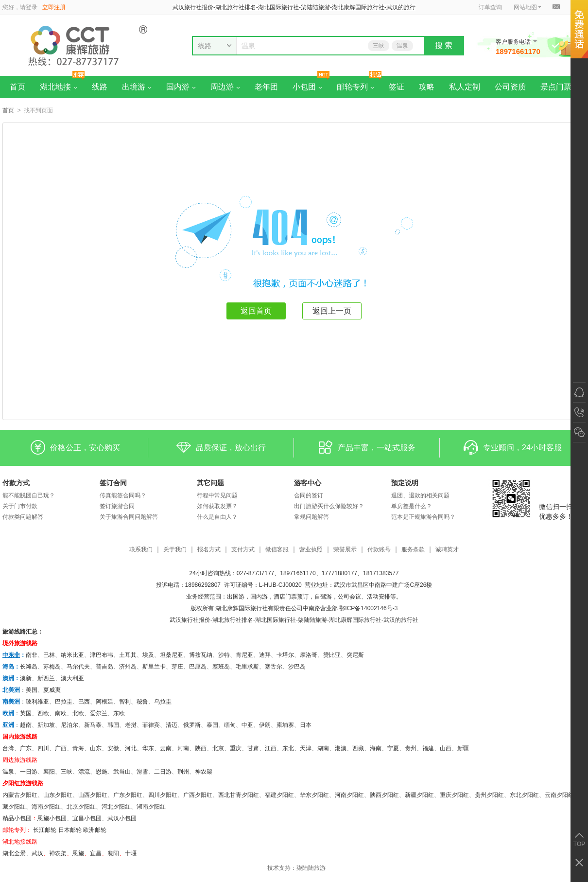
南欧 (61, 713)
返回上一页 (332, 311)
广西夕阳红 (198, 795)
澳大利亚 (72, 678)
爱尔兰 (99, 713)
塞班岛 (221, 667)
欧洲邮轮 (95, 830)
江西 (271, 748)
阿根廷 (104, 702)
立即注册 (54, 7)
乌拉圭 (163, 702)
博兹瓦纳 (201, 655)
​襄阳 (113, 853)
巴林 (49, 655)
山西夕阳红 (93, 795)
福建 (428, 748)
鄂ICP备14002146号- (367, 608)
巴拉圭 (64, 702)
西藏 (358, 748)
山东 (96, 748)
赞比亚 (332, 655)
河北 (131, 748)
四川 (43, 748)
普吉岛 (104, 667)
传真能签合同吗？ (123, 495)
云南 (166, 748)
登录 (32, 7)
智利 (125, 702)
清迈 (172, 725)
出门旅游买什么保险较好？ (329, 506)
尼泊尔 (69, 725)
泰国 (212, 725)
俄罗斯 (192, 725)
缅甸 (230, 725)
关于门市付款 (20, 506)
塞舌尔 (274, 667)
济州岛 (128, 667)
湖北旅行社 (227, 620)
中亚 (247, 725)
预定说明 (405, 483)
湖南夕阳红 (151, 807)
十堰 (131, 853)
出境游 (137, 87)
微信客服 (277, 550)
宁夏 (393, 748)
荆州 (183, 772)
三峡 (379, 46)
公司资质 (510, 87)
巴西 (84, 702)
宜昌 (96, 853)
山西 (446, 748)
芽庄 (177, 667)
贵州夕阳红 (489, 795)
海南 (376, 748)
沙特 (224, 655)
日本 (306, 725)
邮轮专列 (355, 87)
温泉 (402, 46)
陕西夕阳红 (384, 795)
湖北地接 (59, 87)
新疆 (463, 748)
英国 (26, 713)
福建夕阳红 (279, 795)
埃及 (148, 655)
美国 (32, 690)
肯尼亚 (244, 655)
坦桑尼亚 (172, 655)
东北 (288, 748)
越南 (26, 725)
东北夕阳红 (524, 795)
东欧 (119, 713)
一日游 (29, 772)
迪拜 (265, 655)
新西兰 (46, 678)
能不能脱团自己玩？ (29, 495)
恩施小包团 (52, 818)
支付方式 (243, 550)
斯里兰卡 (154, 667)
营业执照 (311, 550)
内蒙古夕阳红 (20, 795)
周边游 (225, 87)
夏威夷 (52, 690)
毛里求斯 (247, 667)
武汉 (37, 853)
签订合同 (113, 483)
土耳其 (128, 655)
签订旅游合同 (117, 506)
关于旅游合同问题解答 (129, 517)
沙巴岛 (297, 667)
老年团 (266, 87)
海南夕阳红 (46, 807)
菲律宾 (151, 725)
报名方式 (209, 550)
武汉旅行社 (184, 620)
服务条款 (413, 550)
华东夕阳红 (314, 795)
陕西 (201, 748)
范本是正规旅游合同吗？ (423, 517)
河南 (183, 748)
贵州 (411, 748)
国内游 (181, 87)
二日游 (163, 772)
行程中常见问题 (217, 495)
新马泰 (93, 725)
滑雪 (142, 772)
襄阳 (49, 772)
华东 (148, 748)
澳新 (26, 678)
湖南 (323, 748)
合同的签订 (309, 495)
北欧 (78, 713)
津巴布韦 (102, 655)
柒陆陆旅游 (311, 868)
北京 (218, 748)
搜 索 (444, 45)
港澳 (341, 748)
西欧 (43, 713)
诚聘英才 (447, 550)
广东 (26, 748)
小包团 (307, 87)
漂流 (84, 772)
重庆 (236, 748)
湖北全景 (14, 853)
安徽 (113, 748)
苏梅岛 (52, 667)
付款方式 (16, 483)
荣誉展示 (345, 550)
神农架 (204, 772)
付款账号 (379, 550)
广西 (61, 748)
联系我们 (141, 550)
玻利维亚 (37, 702)
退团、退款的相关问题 (420, 495)
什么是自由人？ (217, 517)
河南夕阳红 (349, 795)
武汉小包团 (122, 818)
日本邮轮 (70, 830)
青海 (78, 748)
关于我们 (175, 550)
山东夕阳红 (58, 795)
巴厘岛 (198, 667)
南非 (32, 655)
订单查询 (490, 7)
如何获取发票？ (217, 506)
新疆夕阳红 (419, 795)
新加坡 (46, 725)
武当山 (122, 772)
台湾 (8, 748)
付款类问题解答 (23, 517)
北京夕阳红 (81, 807)
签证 (397, 87)
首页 (17, 87)
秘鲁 (142, 702)
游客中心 (308, 483)
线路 (100, 87)
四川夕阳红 (163, 795)
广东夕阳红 (128, 795)
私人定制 (465, 87)
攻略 (427, 87)
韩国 (113, 725)
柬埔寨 (285, 725)
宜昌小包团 (87, 818)
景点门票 (556, 87)
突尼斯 (355, 655)
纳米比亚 (72, 655)
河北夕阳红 (116, 807)
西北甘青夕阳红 (239, 795)
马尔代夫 (78, 667)
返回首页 (256, 311)
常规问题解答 (311, 517)
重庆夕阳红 (454, 795)
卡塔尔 (285, 655)
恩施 (102, 772)
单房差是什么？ (412, 506)
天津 (306, 748)
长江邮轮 (45, 830)
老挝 (131, 725)
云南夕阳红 (559, 795)
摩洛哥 (309, 655)
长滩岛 (29, 667)
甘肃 (253, 748)
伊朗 (265, 725)
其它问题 (210, 483)
